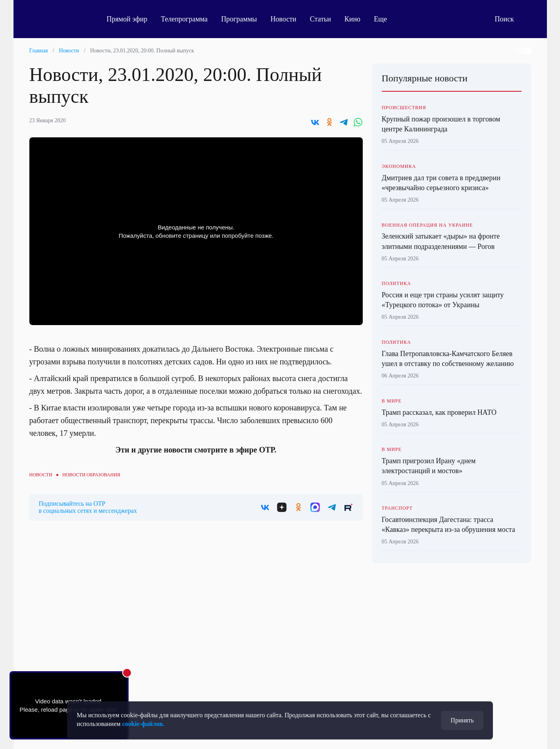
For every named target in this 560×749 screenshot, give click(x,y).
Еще (385, 19)
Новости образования (91, 475)
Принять (462, 720)
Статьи (320, 19)
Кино (352, 19)
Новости (283, 19)
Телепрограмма (184, 19)
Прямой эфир (127, 19)
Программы (239, 19)
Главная (39, 51)
